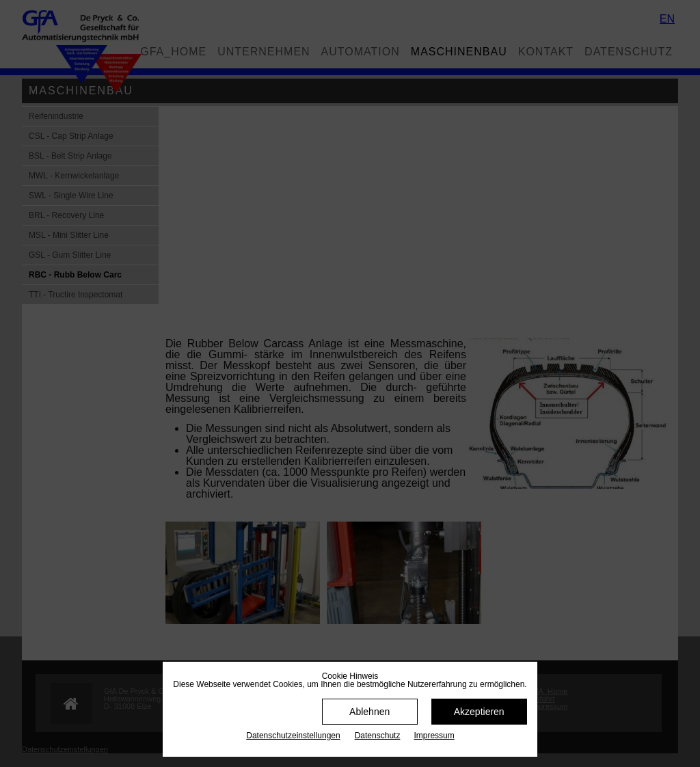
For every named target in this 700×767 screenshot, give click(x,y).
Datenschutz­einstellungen (293, 736)
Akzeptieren (479, 712)
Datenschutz (378, 736)
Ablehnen (369, 712)
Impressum (434, 736)
